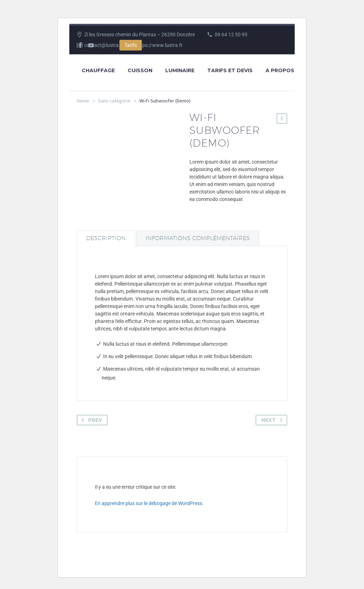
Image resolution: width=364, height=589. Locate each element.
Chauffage (98, 70)
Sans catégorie (114, 101)
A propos (280, 70)
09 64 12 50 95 (231, 35)
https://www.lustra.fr (159, 45)
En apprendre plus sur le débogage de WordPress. (149, 503)
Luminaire (180, 70)
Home (83, 101)
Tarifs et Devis (230, 70)
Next (273, 420)
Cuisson (140, 70)
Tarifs (131, 45)
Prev (90, 420)
